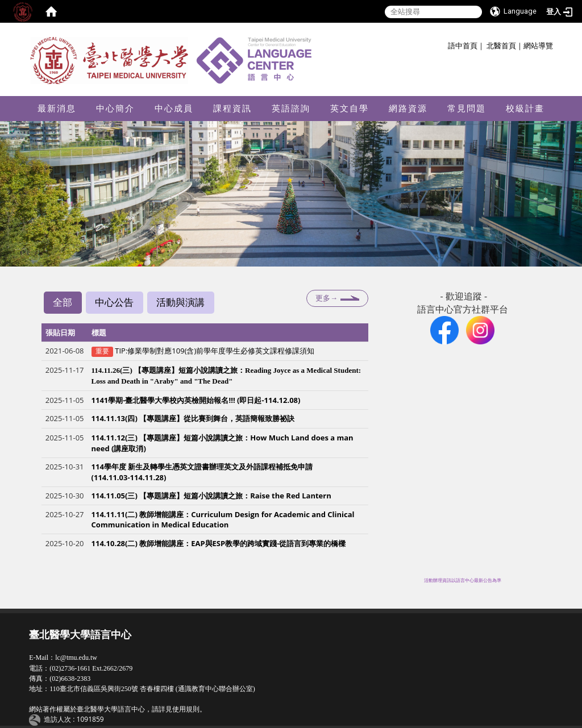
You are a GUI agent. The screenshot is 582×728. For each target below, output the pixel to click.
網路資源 (408, 108)
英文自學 (350, 108)
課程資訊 (232, 108)
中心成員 (174, 108)
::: (444, 44)
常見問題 (467, 108)
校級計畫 (525, 108)
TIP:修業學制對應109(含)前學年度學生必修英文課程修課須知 (215, 351)
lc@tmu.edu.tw (76, 658)
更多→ (327, 298)
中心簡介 (115, 108)
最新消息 (57, 108)
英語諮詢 (291, 108)
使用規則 (186, 709)
